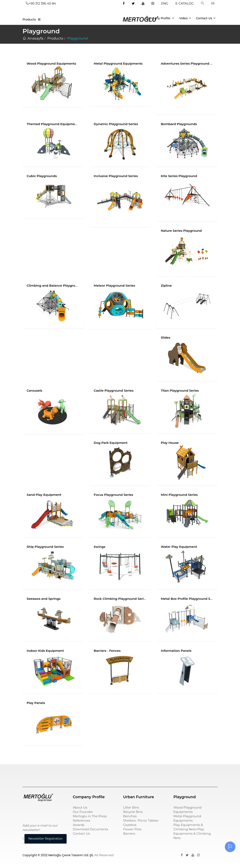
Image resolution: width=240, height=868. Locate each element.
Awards (79, 825)
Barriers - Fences (107, 651)
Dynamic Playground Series (116, 124)
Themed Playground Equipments (53, 124)
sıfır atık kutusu (136, 773)
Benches (130, 816)
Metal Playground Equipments (118, 63)
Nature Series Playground (181, 231)
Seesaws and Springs (44, 599)
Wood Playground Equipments (52, 63)
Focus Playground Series (113, 495)
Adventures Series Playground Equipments (195, 63)
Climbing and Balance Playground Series (59, 286)
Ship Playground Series (45, 547)
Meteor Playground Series (114, 286)
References (82, 820)
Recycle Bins (133, 812)
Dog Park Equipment (111, 443)
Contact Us (206, 18)
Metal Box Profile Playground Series (189, 599)
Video (185, 18)
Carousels (35, 391)
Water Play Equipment (179, 547)
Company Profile (160, 18)
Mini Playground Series (179, 495)
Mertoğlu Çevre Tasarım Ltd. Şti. (71, 855)
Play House (170, 443)
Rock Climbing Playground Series (121, 599)
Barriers (129, 834)
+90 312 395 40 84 (41, 3)
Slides (165, 337)
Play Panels (36, 703)
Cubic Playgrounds (42, 176)
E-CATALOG (185, 3)
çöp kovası (81, 773)
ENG (165, 3)
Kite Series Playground (179, 176)
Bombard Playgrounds (179, 124)
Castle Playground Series (114, 391)
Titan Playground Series (180, 391)
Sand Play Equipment (44, 495)
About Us (80, 807)
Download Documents (90, 829)
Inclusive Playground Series (116, 176)
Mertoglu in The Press (90, 816)
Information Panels (176, 651)
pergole (180, 773)
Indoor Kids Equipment (45, 651)
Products (29, 19)
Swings (100, 547)
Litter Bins (131, 807)
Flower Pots (132, 829)
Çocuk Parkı (32, 773)
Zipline (166, 286)
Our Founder (83, 812)
